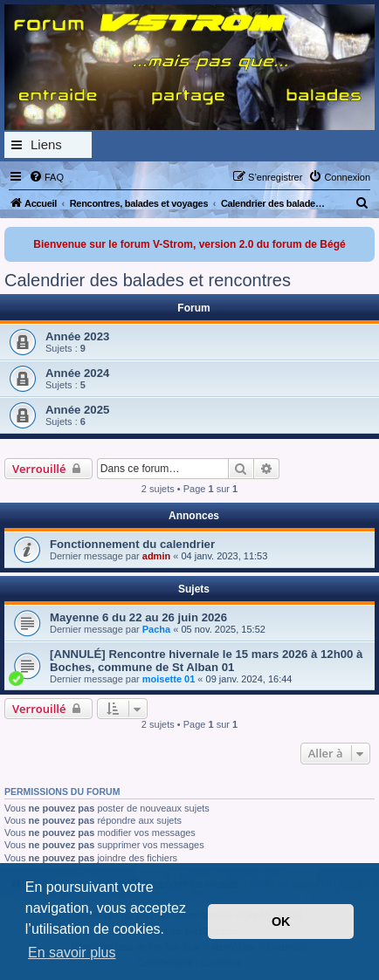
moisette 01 (169, 679)
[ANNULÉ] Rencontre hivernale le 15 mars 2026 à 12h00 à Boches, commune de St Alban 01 (206, 661)
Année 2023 (77, 336)
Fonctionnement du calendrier (132, 544)
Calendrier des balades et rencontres (148, 280)
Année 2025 (77, 410)
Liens (46, 144)
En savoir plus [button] (72, 953)
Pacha (156, 629)
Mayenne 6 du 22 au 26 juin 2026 (138, 617)
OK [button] (281, 922)
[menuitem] (46, 177)
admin (156, 556)
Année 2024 (77, 373)
